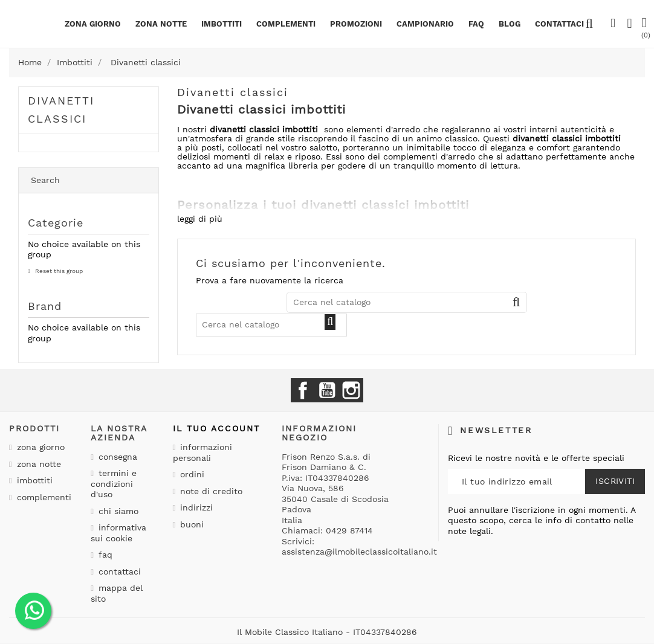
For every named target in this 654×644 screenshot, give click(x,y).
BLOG (510, 24)
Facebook (303, 390)
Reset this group (58, 271)
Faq (476, 24)
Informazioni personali (203, 452)
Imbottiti (222, 24)
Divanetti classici (61, 110)
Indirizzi (195, 507)
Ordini (191, 474)
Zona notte (161, 24)
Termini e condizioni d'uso (114, 484)
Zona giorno (93, 24)
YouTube (327, 390)
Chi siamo (117, 511)
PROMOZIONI (356, 24)
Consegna (116, 457)
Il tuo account (216, 428)
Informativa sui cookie (118, 533)
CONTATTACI (559, 24)
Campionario (425, 24)
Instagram (351, 390)
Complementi (286, 24)
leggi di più (200, 219)
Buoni (190, 524)
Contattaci (118, 572)
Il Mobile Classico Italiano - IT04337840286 (327, 632)
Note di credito (210, 491)
